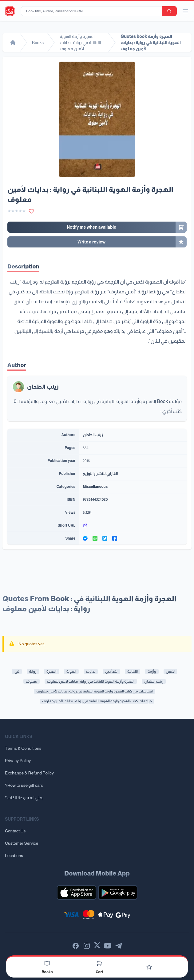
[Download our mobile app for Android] (118, 892)
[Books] (47, 963)
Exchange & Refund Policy (29, 773)
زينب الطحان (43, 387)
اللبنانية (133, 672)
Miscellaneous (95, 487)
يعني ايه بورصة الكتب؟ (24, 798)
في (17, 672)
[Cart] (99, 963)
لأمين (170, 672)
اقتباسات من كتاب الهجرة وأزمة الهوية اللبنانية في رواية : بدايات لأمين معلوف (95, 691)
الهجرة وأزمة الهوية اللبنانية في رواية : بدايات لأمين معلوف (91, 681)
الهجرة (51, 672)
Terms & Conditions (23, 748)
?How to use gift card (24, 785)
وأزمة (152, 672)
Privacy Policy (18, 761)
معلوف (32, 681)
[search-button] (169, 11)
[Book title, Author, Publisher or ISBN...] (93, 11)
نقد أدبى (111, 672)
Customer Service (22, 843)
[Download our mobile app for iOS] (77, 892)
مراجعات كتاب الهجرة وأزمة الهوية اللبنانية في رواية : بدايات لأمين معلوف (97, 701)
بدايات (91, 672)
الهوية (71, 672)
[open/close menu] (185, 11)
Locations (14, 855)
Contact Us (15, 831)
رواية (33, 672)
